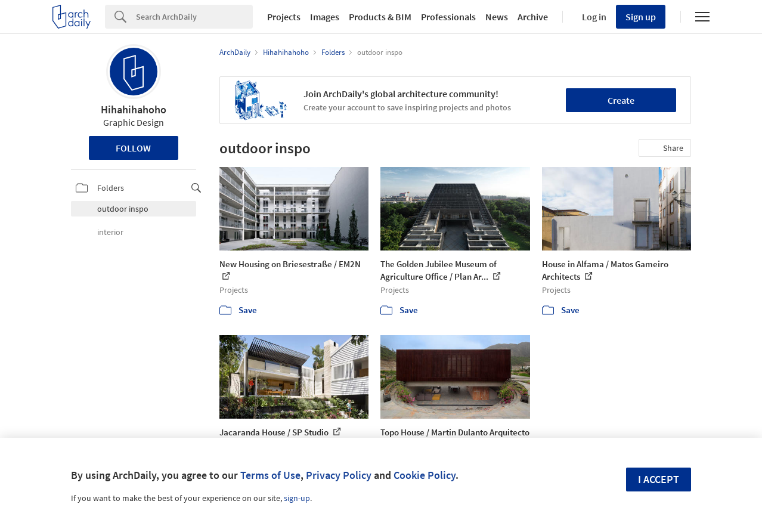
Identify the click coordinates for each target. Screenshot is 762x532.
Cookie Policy (425, 475)
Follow (133, 148)
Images (325, 17)
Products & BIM (380, 17)
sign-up (297, 498)
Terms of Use (270, 475)
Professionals (448, 17)
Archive (533, 17)
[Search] (194, 17)
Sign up (641, 17)
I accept (659, 479)
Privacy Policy (339, 475)
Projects (284, 17)
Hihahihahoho (134, 109)
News (497, 17)
